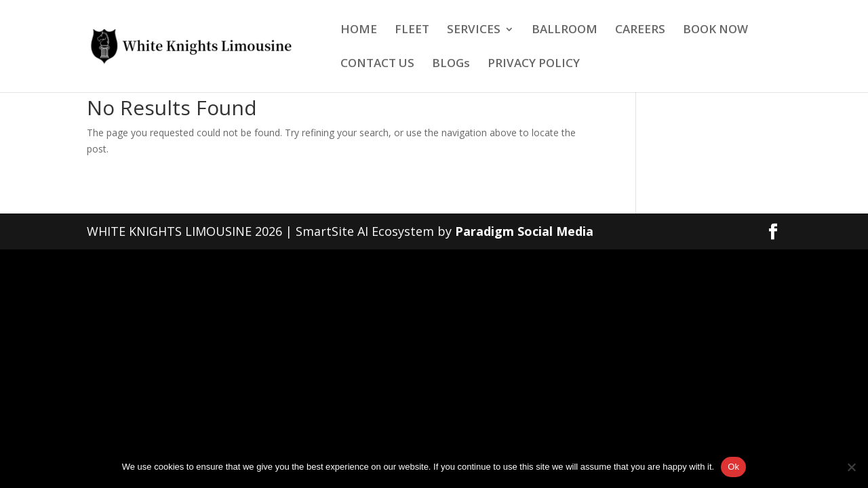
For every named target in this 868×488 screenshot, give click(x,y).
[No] (851, 467)
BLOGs (451, 64)
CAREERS (640, 30)
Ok (733, 467)
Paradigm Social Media (524, 231)
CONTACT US (377, 64)
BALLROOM (565, 30)
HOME (359, 30)
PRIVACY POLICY (534, 64)
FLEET (412, 30)
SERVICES (474, 30)
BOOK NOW (715, 30)
